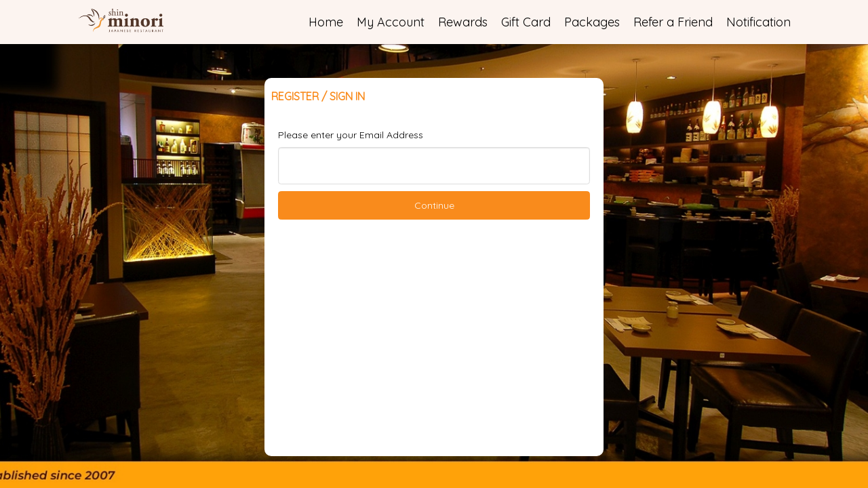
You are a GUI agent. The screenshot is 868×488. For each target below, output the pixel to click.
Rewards (463, 22)
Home (326, 22)
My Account (391, 22)
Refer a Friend (673, 22)
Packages (592, 22)
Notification (758, 22)
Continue (434, 205)
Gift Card (526, 22)
